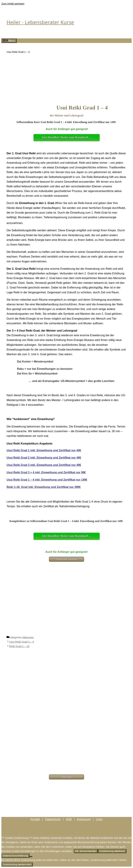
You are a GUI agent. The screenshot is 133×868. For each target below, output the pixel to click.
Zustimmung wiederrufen (17, 864)
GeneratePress (73, 833)
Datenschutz (53, 819)
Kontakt (35, 819)
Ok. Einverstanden (86, 851)
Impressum (84, 819)
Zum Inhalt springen (13, 4)
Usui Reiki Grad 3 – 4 (22, 642)
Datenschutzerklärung (15, 856)
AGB (69, 819)
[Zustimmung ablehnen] (31, 857)
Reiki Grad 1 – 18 (19, 646)
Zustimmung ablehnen (112, 851)
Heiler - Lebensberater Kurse (40, 22)
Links (99, 819)
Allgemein (28, 637)
